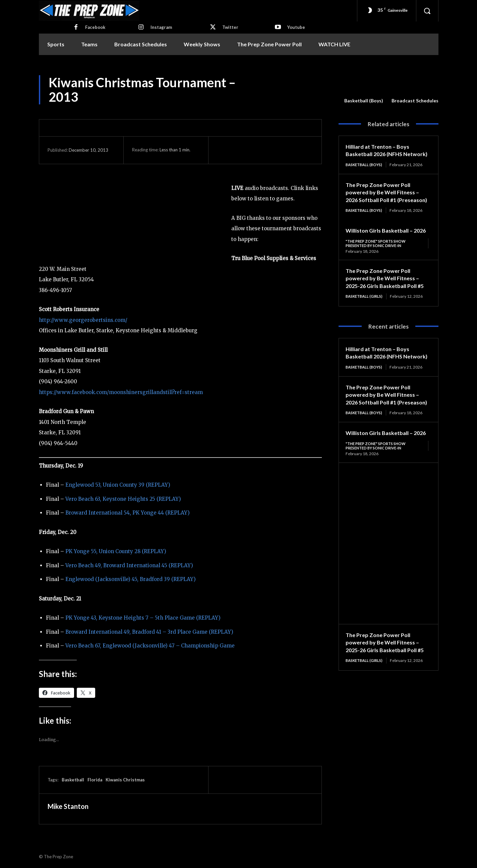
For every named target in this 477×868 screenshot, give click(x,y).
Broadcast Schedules (415, 101)
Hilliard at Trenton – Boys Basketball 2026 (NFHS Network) (380, 154)
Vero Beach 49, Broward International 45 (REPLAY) (129, 565)
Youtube (296, 27)
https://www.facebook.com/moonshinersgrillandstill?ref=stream (121, 392)
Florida (95, 780)
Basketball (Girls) (366, 328)
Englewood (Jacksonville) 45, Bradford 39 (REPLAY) (131, 579)
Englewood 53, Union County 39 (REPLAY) (118, 485)
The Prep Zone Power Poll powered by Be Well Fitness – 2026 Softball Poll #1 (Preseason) (385, 204)
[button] (427, 11)
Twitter (230, 27)
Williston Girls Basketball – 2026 (382, 485)
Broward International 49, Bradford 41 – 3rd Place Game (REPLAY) (149, 632)
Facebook (95, 27)
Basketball (73, 780)
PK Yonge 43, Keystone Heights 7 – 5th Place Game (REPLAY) (143, 618)
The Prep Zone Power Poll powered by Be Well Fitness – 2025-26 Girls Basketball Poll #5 (385, 306)
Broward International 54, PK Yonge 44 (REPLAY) (128, 513)
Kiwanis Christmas (125, 780)
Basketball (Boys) (364, 101)
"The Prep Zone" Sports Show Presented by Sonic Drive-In (378, 267)
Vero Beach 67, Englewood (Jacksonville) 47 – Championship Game (150, 646)
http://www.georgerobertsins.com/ (83, 320)
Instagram (161, 27)
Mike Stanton (68, 806)
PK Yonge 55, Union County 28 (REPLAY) (116, 551)
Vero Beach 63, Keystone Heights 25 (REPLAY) (123, 499)
